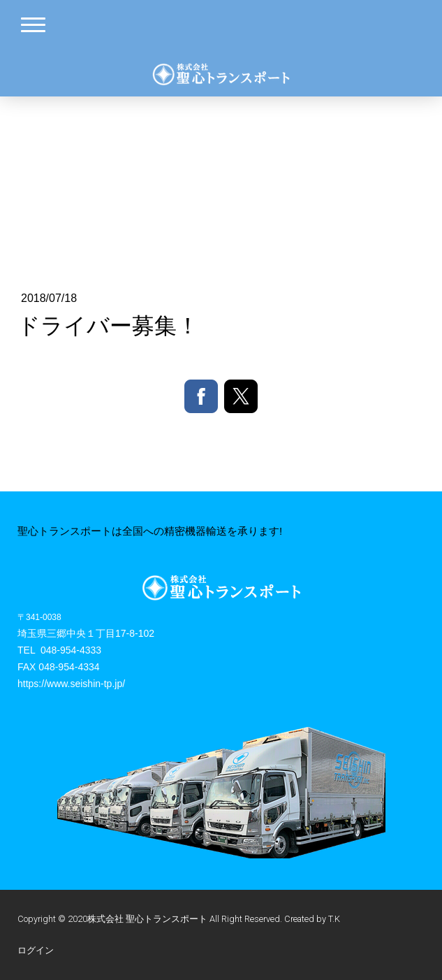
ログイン (36, 950)
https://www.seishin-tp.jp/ (71, 684)
